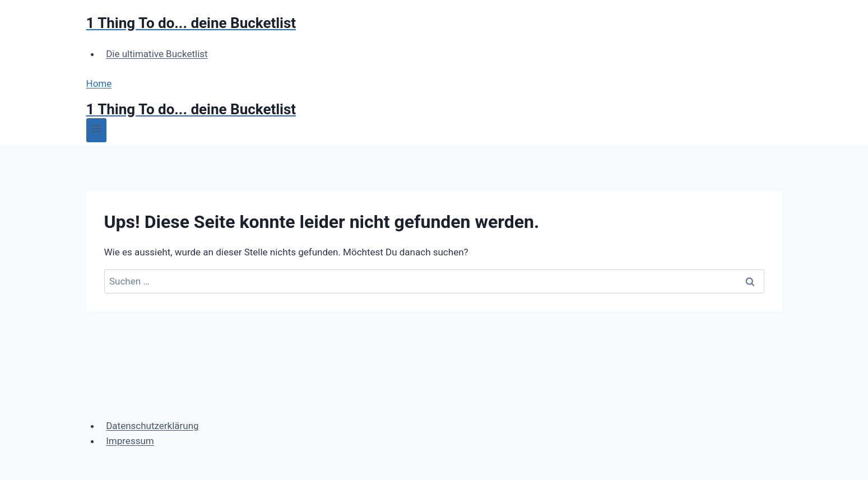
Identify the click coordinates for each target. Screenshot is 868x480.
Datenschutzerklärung (152, 426)
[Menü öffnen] (97, 130)
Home (99, 83)
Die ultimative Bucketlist (157, 54)
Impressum (130, 441)
